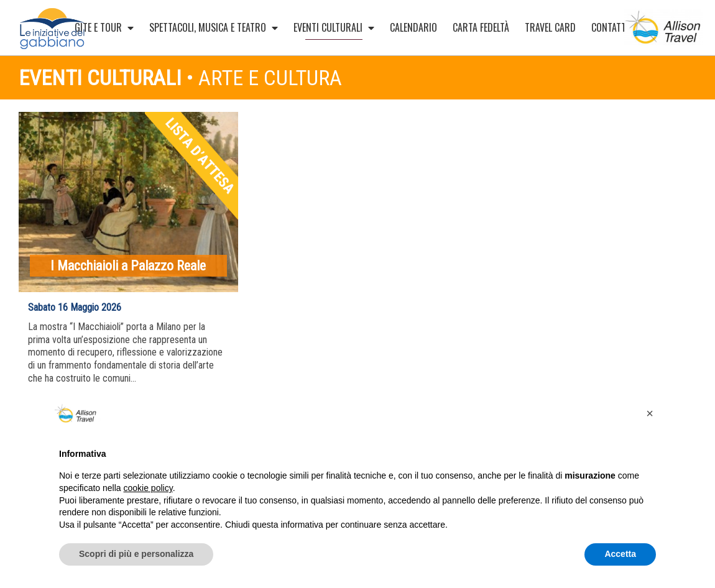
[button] (650, 413)
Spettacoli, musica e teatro (214, 27)
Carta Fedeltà (481, 27)
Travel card (550, 27)
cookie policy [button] (148, 488)
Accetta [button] (620, 554)
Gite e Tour (104, 27)
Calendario (413, 27)
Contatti (616, 27)
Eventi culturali (334, 30)
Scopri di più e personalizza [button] (136, 554)
